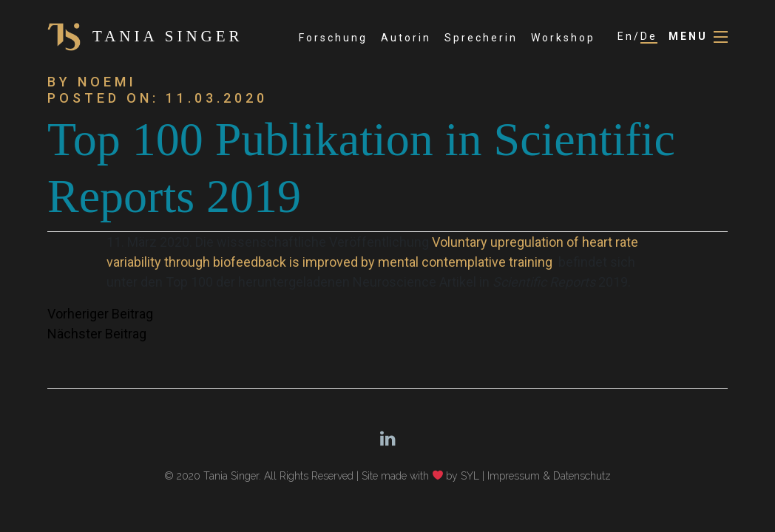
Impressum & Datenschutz (549, 476)
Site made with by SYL (421, 476)
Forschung (333, 38)
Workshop (563, 38)
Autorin (406, 38)
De (649, 36)
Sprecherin (481, 38)
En (626, 36)
